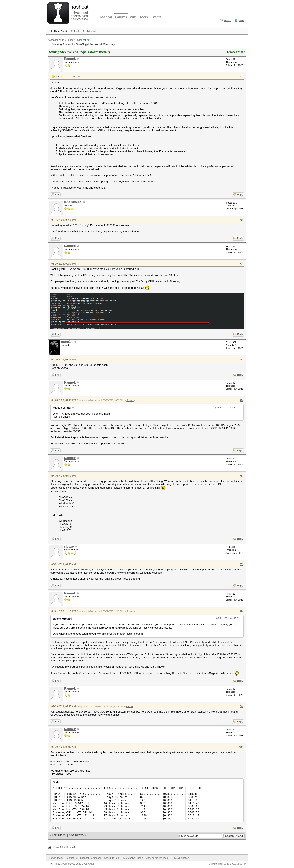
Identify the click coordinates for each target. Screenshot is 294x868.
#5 (241, 400)
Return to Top (112, 858)
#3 (241, 264)
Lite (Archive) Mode (132, 858)
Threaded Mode (235, 52)
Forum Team (56, 858)
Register (87, 31)
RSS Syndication (180, 858)
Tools (144, 17)
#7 (241, 564)
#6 (241, 476)
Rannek (70, 59)
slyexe (69, 546)
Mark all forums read (157, 858)
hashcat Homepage (91, 858)
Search (227, 20)
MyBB (64, 864)
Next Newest (76, 835)
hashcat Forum (56, 40)
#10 (241, 747)
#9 (241, 706)
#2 (241, 220)
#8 (241, 611)
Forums (121, 17)
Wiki (133, 17)
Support (71, 40)
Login (77, 31)
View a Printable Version (65, 847)
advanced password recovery (79, 12)
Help (241, 20)
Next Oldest (59, 835)
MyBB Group (88, 864)
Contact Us (71, 858)
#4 (241, 360)
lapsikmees (73, 202)
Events (156, 17)
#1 (241, 77)
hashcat (106, 17)
